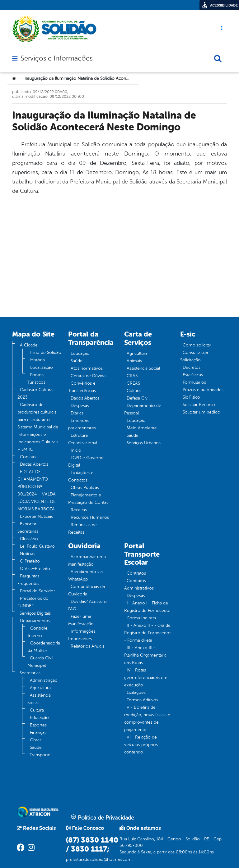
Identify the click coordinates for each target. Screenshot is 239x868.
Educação (39, 718)
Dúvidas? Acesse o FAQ (87, 605)
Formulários (194, 382)
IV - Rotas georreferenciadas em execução (146, 678)
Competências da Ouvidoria (87, 590)
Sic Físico (191, 397)
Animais (134, 361)
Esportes (38, 725)
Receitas (79, 510)
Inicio (76, 450)
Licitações (136, 692)
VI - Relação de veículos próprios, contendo (141, 745)
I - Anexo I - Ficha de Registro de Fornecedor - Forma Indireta (148, 610)
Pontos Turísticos (36, 379)
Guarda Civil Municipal (40, 662)
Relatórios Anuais (87, 646)
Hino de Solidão (46, 353)
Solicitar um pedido (202, 412)
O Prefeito (30, 561)
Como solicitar (197, 345)
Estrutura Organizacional (83, 439)
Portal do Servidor (37, 591)
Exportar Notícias (36, 516)
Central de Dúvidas (89, 376)
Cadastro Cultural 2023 (35, 393)
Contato (28, 457)
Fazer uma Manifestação (81, 620)
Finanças (38, 732)
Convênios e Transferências (82, 387)
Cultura (37, 710)
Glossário (29, 539)
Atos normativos (87, 368)
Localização (42, 367)
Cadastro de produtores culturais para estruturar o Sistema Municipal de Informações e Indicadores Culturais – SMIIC (38, 427)
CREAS (133, 383)
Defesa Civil (138, 398)
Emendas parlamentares (82, 424)
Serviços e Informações (56, 58)
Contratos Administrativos (139, 584)
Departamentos (35, 621)
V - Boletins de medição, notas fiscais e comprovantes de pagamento (147, 719)
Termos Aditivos (142, 700)
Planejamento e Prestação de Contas (88, 499)
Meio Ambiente (142, 428)
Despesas (80, 406)
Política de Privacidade (102, 817)
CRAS (132, 376)
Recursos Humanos (90, 517)
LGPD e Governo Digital (86, 461)
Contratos (136, 573)
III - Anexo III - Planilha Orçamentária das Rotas (145, 655)
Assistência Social (39, 699)
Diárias (77, 413)
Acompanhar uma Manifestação (87, 561)
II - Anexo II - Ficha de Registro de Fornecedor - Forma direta (148, 633)
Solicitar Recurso (199, 405)
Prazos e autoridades (203, 390)
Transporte (40, 755)
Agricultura (40, 688)
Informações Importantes (82, 635)
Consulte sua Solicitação (194, 356)
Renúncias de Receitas (82, 529)
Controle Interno (38, 632)
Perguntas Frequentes (28, 580)
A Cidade (29, 345)
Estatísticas (193, 375)
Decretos (192, 367)
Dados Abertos (85, 398)
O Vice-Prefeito (35, 569)
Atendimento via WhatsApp (85, 575)
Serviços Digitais (35, 613)
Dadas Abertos (34, 464)
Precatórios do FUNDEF (33, 602)
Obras (36, 740)
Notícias (28, 554)
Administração (44, 680)
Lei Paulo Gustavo (37, 546)
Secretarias (30, 673)
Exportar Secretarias (28, 528)
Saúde (36, 747)
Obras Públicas (85, 488)
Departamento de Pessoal (143, 409)
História (37, 360)
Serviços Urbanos (144, 443)
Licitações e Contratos (81, 476)
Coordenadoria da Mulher (44, 647)
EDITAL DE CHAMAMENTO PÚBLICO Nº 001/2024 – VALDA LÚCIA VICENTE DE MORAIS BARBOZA (37, 490)
